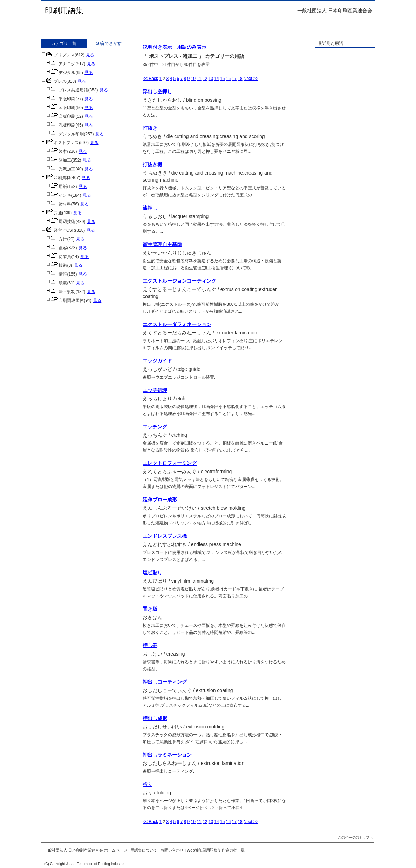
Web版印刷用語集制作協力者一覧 (216, 850)
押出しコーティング (165, 682)
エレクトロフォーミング (170, 463)
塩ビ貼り (152, 572)
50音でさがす (109, 43)
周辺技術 (61, 222)
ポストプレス (60, 143)
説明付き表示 (157, 47)
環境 (57, 283)
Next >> (251, 79)
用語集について (144, 850)
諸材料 (59, 204)
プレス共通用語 (67, 90)
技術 (57, 265)
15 (222, 79)
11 (199, 79)
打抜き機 (152, 164)
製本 (57, 151)
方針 (57, 239)
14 (216, 79)
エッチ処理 (155, 390)
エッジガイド (157, 361)
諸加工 (59, 160)
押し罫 (150, 645)
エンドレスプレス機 (165, 536)
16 (228, 79)
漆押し (150, 208)
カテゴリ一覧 (64, 43)
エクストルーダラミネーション (177, 324)
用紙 (57, 187)
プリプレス (58, 55)
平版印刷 (61, 99)
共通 (52, 213)
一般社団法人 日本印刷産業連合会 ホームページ (86, 850)
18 (240, 79)
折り (148, 784)
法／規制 (61, 292)
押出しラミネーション (167, 755)
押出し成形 (155, 718)
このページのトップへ (355, 837)
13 (211, 79)
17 (234, 79)
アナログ (61, 64)
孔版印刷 (61, 125)
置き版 (150, 609)
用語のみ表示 (192, 47)
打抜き (150, 128)
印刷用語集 (64, 10)
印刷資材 (56, 178)
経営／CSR (58, 230)
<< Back (150, 79)
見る (90, 55)
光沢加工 (61, 169)
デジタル (61, 73)
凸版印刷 (61, 116)
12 (205, 79)
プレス (54, 81)
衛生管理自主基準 (162, 244)
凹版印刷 (61, 108)
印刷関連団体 (65, 300)
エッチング (155, 427)
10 (193, 79)
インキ (59, 195)
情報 (57, 274)
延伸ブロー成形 (160, 500)
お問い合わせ (172, 850)
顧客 (57, 248)
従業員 (59, 257)
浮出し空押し (157, 91)
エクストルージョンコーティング (179, 281)
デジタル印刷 (65, 134)
